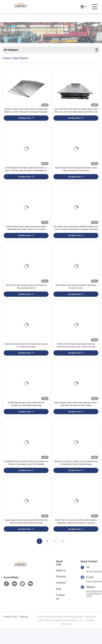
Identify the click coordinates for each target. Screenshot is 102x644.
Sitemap (24, 633)
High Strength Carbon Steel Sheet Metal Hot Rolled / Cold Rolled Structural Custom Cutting (76, 416)
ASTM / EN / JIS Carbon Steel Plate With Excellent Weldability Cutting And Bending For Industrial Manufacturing (76, 538)
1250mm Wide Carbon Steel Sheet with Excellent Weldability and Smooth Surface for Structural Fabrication (26, 234)
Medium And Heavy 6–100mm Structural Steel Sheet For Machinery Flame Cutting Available (76, 477)
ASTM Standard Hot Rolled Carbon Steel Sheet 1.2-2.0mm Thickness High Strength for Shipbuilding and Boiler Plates (26, 173)
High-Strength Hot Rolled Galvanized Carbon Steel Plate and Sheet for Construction (76, 173)
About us (61, 587)
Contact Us (60, 613)
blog (58, 605)
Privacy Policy (10, 633)
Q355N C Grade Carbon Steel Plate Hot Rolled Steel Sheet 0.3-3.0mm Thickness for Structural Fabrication (26, 113)
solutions (61, 599)
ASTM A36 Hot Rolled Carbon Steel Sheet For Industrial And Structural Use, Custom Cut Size (76, 356)
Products (61, 593)
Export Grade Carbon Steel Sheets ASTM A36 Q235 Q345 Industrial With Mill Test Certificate (26, 538)
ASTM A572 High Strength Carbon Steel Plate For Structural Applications (26, 295)
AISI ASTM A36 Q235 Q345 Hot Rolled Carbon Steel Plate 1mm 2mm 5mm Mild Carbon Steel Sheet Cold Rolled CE (76, 113)
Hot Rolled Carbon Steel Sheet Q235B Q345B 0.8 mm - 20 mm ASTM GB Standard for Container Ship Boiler (76, 234)
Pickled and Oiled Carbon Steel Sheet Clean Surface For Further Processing (26, 356)
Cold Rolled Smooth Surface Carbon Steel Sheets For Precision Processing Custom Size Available (26, 477)
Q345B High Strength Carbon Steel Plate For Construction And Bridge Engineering (26, 416)
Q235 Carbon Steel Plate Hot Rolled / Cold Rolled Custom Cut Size (76, 295)
